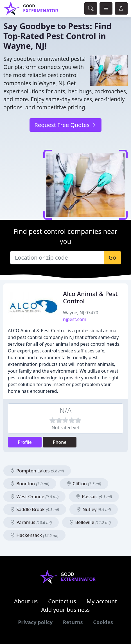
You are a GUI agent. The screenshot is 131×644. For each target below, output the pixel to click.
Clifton (84, 484)
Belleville (90, 522)
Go (112, 258)
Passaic (94, 497)
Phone (60, 442)
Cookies (103, 622)
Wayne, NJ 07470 (81, 313)
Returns (73, 622)
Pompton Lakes (37, 471)
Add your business (66, 610)
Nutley (94, 509)
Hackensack (34, 535)
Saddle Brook (35, 509)
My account (102, 601)
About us (26, 601)
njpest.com (75, 319)
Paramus (31, 522)
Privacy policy (35, 622)
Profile (25, 442)
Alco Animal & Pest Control (90, 297)
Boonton (30, 484)
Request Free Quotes (65, 125)
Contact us (62, 601)
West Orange (34, 497)
